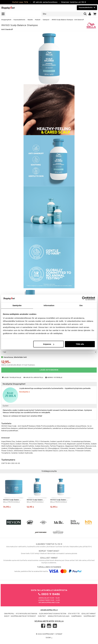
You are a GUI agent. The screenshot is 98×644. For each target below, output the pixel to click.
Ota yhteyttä (74, 614)
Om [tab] (81, 305)
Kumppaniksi (76, 616)
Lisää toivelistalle (12, 378)
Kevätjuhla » (25, 392)
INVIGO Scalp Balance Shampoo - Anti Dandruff (68, 20)
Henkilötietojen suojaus (59, 616)
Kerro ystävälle (54, 378)
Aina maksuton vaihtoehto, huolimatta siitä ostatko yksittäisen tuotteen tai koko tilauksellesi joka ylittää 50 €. (49, 545)
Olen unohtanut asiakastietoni (53, 614)
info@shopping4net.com (49, 603)
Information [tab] (49, 305)
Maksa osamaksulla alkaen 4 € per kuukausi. (18, 365)
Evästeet (42, 616)
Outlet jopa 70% (20, 2)
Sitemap (59, 634)
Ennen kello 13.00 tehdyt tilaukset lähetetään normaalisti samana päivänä (49, 552)
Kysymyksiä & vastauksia (27, 614)
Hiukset (38, 20)
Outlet (6, 406)
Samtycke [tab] (17, 305)
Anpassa (49, 344)
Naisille (30, 20)
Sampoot (46, 20)
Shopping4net (6, 20)
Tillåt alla (80, 344)
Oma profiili (9, 614)
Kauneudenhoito (19, 20)
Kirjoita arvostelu (33, 378)
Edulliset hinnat (89, 614)
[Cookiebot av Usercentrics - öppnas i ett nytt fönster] (84, 298)
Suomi (49, 638)
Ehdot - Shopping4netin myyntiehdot (20, 616)
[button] (95, 14)
